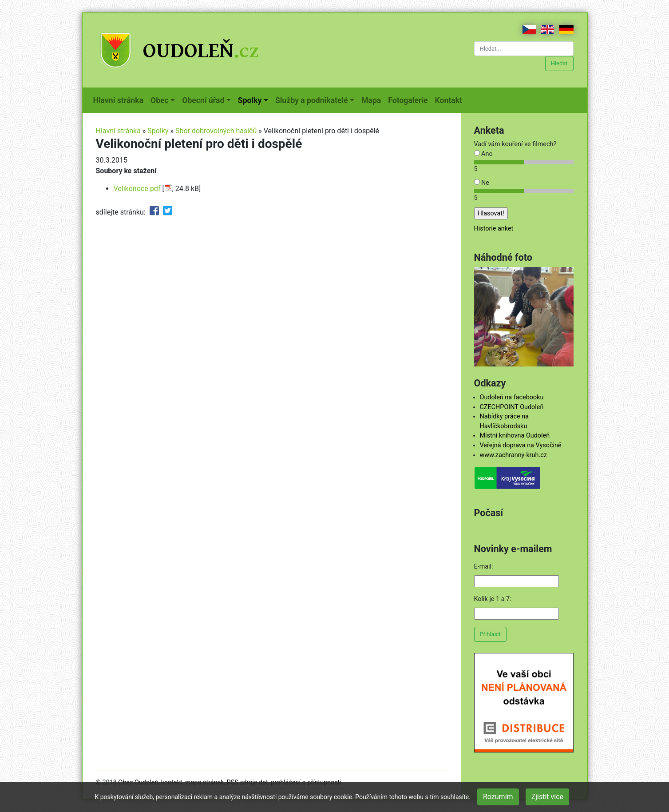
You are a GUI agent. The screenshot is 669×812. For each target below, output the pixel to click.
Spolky (158, 131)
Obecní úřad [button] (203, 100)
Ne (482, 183)
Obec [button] (160, 100)
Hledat (559, 63)
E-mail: (484, 567)
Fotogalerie (410, 100)
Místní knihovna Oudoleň (515, 436)
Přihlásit (490, 634)
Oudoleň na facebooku (512, 397)
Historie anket (494, 229)
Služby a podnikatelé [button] (312, 100)
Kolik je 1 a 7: (493, 599)
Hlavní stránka (120, 100)
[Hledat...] (524, 49)
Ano (483, 154)
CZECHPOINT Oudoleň (512, 407)
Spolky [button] (250, 100)
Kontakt (450, 100)
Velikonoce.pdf (137, 189)
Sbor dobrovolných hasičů (216, 131)
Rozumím (498, 797)
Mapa (373, 100)
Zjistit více (547, 797)
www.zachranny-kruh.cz (513, 455)
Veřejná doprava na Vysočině (521, 445)
